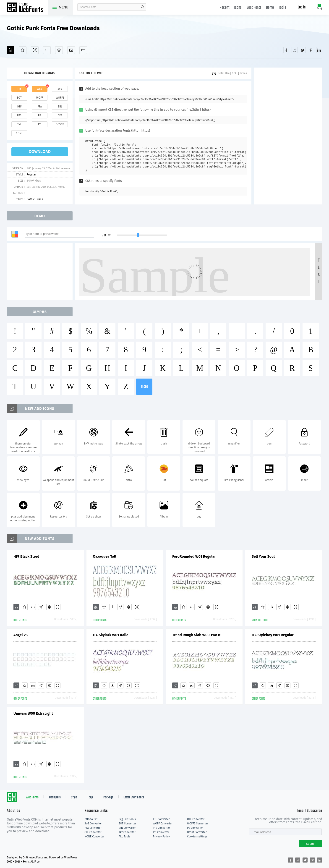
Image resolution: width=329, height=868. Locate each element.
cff (60, 115)
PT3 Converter (161, 828)
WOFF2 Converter (198, 824)
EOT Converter (127, 824)
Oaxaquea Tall (104, 556)
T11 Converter (161, 832)
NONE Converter (94, 837)
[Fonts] (83, 50)
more (144, 387)
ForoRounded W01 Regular (194, 556)
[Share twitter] (303, 50)
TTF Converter (161, 819)
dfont (60, 124)
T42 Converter (127, 832)
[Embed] (49, 607)
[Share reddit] (295, 50)
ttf (19, 89)
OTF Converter (196, 819)
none (19, 133)
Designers (55, 797)
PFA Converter (93, 828)
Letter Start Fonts (134, 797)
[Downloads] (33, 607)
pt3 (19, 115)
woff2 (60, 98)
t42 (19, 124)
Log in (302, 7)
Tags (90, 797)
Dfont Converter (197, 832)
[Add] (11, 50)
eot (19, 98)
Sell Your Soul (263, 556)
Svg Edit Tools (127, 819)
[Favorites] (23, 50)
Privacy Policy (161, 837)
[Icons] (71, 50)
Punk (40, 199)
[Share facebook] (286, 50)
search (143, 7)
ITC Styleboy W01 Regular (273, 635)
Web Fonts (32, 797)
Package (108, 797)
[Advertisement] (288, 136)
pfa (40, 107)
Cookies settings (197, 837)
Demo (270, 8)
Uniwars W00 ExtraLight (33, 713)
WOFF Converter (163, 824)
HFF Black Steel (26, 556)
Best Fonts (254, 8)
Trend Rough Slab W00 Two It (196, 635)
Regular (31, 175)
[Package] (59, 50)
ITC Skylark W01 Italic (111, 635)
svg (60, 89)
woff (39, 98)
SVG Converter (93, 824)
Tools (282, 8)
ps (40, 115)
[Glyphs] (47, 50)
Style (74, 797)
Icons (238, 8)
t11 (39, 124)
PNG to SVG (91, 819)
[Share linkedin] (319, 50)
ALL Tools (124, 837)
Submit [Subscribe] (311, 844)
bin (60, 107)
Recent (224, 8)
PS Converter (195, 828)
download (40, 152)
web (40, 89)
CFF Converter (93, 832)
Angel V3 (21, 635)
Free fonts (27, 8)
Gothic (30, 199)
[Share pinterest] (311, 50)
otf (19, 107)
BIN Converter (127, 828)
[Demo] (35, 50)
